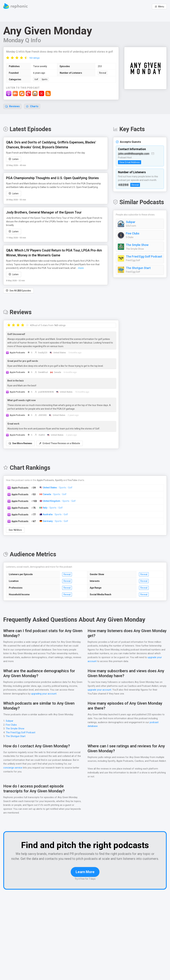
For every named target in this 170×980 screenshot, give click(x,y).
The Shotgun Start (138, 274)
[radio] (8, 58)
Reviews (12, 106)
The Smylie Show (137, 251)
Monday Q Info (22, 40)
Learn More (85, 881)
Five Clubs (133, 240)
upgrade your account (100, 690)
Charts (32, 106)
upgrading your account (51, 694)
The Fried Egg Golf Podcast (144, 263)
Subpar (130, 228)
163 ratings (34, 58)
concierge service (13, 768)
